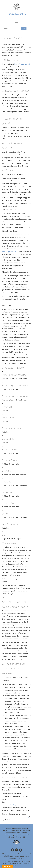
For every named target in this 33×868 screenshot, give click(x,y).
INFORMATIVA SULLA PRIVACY (22, 864)
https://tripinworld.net (22, 64)
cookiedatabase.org (22, 817)
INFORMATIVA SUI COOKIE (8, 864)
